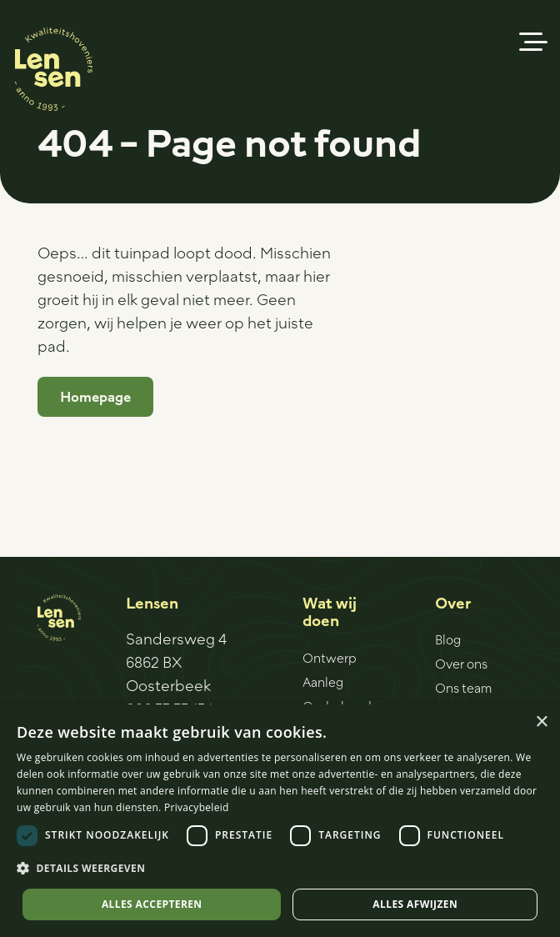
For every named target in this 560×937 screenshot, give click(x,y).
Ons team (463, 688)
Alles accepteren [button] (152, 904)
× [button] (541, 722)
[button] (534, 42)
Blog (448, 639)
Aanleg (323, 682)
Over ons (461, 664)
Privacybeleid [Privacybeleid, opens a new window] (197, 807)
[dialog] (280, 821)
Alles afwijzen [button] (415, 904)
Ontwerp (330, 658)
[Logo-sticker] (54, 69)
